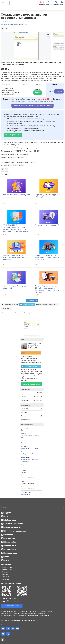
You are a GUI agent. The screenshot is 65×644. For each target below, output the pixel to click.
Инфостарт (33, 162)
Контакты (5, 579)
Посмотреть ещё (32, 301)
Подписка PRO (7, 570)
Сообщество (7, 567)
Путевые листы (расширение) (47, 225)
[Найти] (62, 508)
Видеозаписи (10, 549)
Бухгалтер (24, 443)
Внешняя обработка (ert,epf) (30, 448)
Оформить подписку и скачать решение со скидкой (32, 106)
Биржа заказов (11, 553)
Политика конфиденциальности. (37, 615)
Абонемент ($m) (26, 494)
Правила (5, 572)
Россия (23, 472)
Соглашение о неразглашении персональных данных (24, 16)
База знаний (9, 516)
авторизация (44, 313)
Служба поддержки (12, 583)
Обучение (9, 535)
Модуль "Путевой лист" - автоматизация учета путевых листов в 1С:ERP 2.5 (47, 258)
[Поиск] (8, 3)
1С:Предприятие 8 (27, 454)
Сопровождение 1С (12, 527)
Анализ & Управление (14, 524)
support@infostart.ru (10, 601)
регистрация (34, 313)
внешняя (6, 165)
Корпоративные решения (15, 531)
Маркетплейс (10, 538)
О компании (6, 565)
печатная (14, 165)
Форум (7, 557)
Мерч (7, 560)
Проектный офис (11, 542)
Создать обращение (12, 606)
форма (21, 165)
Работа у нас (7, 577)
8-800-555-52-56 (9, 598)
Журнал (8, 513)
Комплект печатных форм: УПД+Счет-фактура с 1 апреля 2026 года (15, 258)
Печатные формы (27, 435)
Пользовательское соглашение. (13, 615)
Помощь (5, 574)
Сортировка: (47, 305)
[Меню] (3, 3)
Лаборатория (10, 520)
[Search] (32, 508)
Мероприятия (10, 546)
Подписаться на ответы (10, 305)
